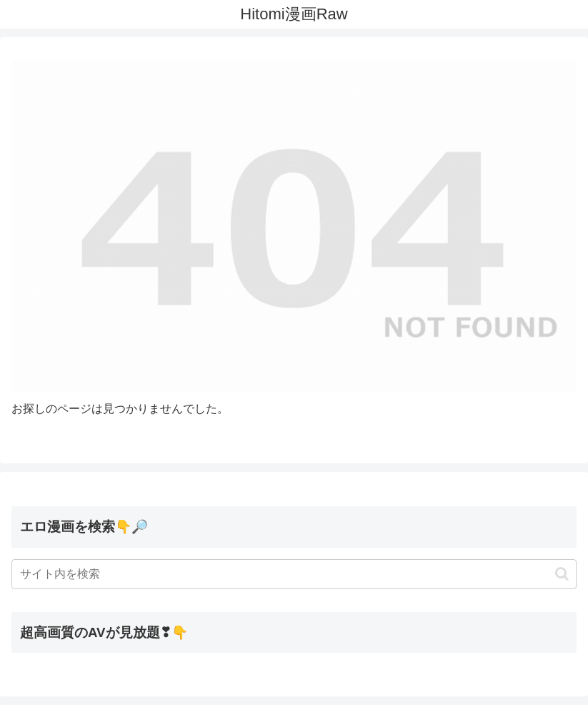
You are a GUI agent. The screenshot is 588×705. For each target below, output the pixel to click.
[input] (294, 574)
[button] (562, 574)
